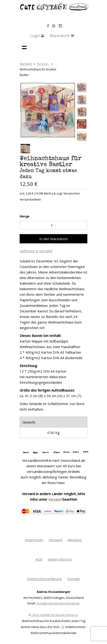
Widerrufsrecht (60, 559)
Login (37, 36)
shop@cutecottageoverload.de (58, 603)
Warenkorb (62, 36)
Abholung (75, 540)
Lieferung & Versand (36, 251)
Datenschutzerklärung (44, 579)
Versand (55, 499)
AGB (39, 559)
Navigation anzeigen (24, 47)
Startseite (26, 64)
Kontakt (74, 579)
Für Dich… (43, 64)
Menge (24, 216)
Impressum (34, 540)
